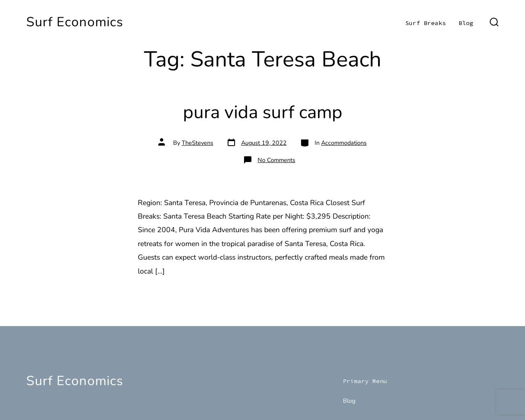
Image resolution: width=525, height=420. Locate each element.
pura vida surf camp (263, 112)
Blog (466, 23)
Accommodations (344, 143)
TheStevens (197, 143)
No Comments (276, 160)
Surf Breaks (426, 23)
